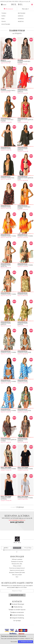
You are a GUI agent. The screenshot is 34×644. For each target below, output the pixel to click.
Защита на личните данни (17, 570)
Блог (17, 577)
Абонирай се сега (17, 595)
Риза (3, 19)
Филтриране (8, 9)
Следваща (20, 507)
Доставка (22, 572)
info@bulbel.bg (18, 607)
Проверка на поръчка (17, 562)
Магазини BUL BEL (17, 564)
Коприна (21, 19)
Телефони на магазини (17, 612)
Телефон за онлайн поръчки (17, 610)
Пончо (4, 21)
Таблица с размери (17, 559)
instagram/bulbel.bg (18, 618)
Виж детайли (17, 522)
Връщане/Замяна (14, 572)
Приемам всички (26, 642)
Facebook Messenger (18, 604)
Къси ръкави (6, 24)
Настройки (14, 642)
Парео (3, 16)
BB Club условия (17, 575)
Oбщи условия (17, 566)
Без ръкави (22, 13)
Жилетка (21, 21)
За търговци (17, 621)
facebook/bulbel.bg (18, 615)
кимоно (21, 16)
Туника (4, 13)
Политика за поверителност (17, 568)
